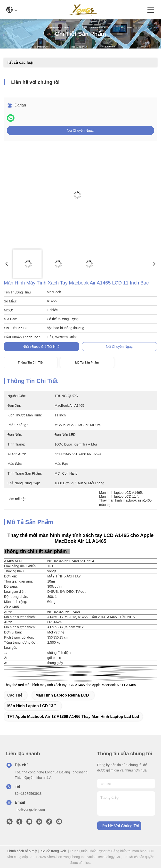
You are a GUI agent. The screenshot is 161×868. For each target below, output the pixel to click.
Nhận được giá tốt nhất (41, 347)
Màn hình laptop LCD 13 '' (32, 706)
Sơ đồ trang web (53, 851)
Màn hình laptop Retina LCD (62, 695)
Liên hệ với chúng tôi (119, 826)
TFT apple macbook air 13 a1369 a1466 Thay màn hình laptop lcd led (73, 717)
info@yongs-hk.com (30, 810)
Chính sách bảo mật (22, 851)
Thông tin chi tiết (30, 363)
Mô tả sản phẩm (87, 363)
